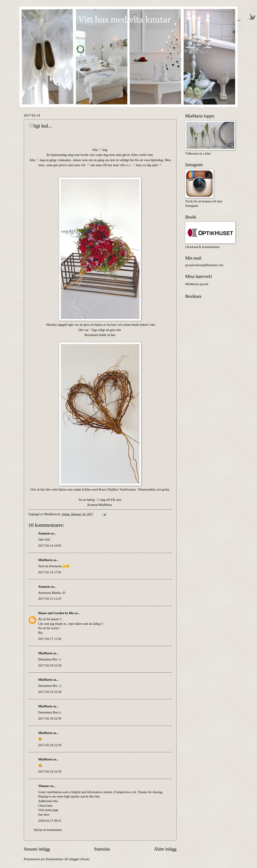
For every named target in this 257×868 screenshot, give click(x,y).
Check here (45, 806)
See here (44, 815)
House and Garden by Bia (56, 613)
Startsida (102, 849)
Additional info (48, 801)
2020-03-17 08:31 (50, 821)
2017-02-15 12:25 (50, 599)
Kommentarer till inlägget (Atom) (68, 859)
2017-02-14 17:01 (50, 572)
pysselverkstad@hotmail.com (204, 265)
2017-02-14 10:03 (50, 546)
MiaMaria (45, 560)
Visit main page (48, 810)
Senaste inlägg (37, 849)
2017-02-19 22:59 (50, 718)
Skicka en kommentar (48, 830)
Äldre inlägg (165, 849)
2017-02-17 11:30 (50, 639)
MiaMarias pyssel (197, 284)
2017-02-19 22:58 (50, 665)
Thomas (44, 786)
